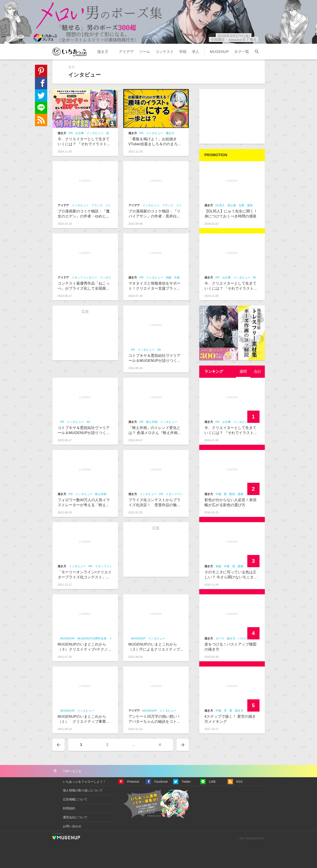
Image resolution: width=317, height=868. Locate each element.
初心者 (232, 205)
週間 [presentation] (243, 372)
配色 (232, 494)
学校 (183, 52)
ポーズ (220, 638)
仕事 (241, 205)
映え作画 (152, 422)
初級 (169, 277)
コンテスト (165, 52)
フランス (97, 205)
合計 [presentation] (258, 372)
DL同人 (220, 205)
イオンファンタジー (84, 277)
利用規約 (69, 808)
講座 (241, 494)
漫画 (250, 205)
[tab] (243, 372)
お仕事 (80, 133)
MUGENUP (219, 52)
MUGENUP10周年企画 (92, 638)
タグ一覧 (242, 52)
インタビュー (95, 133)
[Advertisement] (232, 116)
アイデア (126, 52)
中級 (177, 277)
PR (71, 133)
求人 (196, 52)
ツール (145, 52)
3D (159, 350)
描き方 (103, 52)
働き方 (170, 133)
